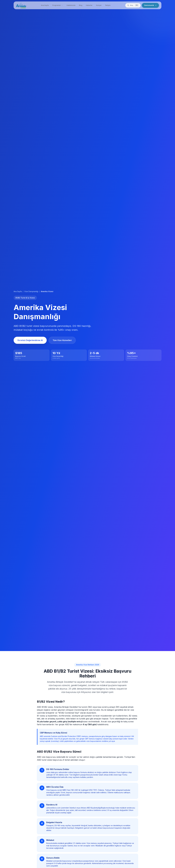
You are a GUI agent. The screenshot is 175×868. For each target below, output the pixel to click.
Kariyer (99, 5)
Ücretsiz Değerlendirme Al (30, 340)
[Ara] (133, 5)
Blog (81, 5)
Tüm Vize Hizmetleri (62, 340)
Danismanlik (150, 5)
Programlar (58, 5)
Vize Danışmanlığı (31, 291)
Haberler (89, 5)
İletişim (108, 5)
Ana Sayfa (45, 5)
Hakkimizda (71, 5)
